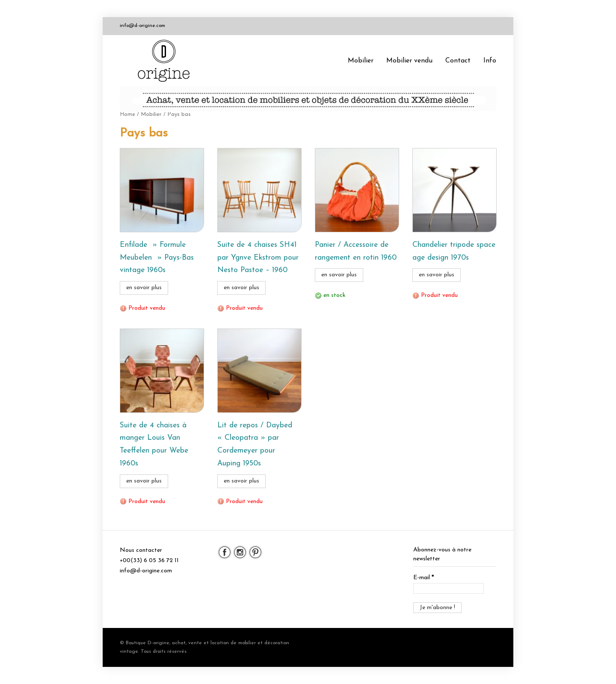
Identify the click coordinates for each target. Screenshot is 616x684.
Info (490, 61)
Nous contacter (141, 550)
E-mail (423, 578)
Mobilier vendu (409, 61)
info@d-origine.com (142, 26)
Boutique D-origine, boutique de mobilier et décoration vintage (167, 61)
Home (127, 114)
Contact (458, 61)
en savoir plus (144, 288)
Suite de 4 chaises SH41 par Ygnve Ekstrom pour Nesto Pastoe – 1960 (258, 258)
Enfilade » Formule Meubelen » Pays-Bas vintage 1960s (157, 258)
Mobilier (361, 61)
